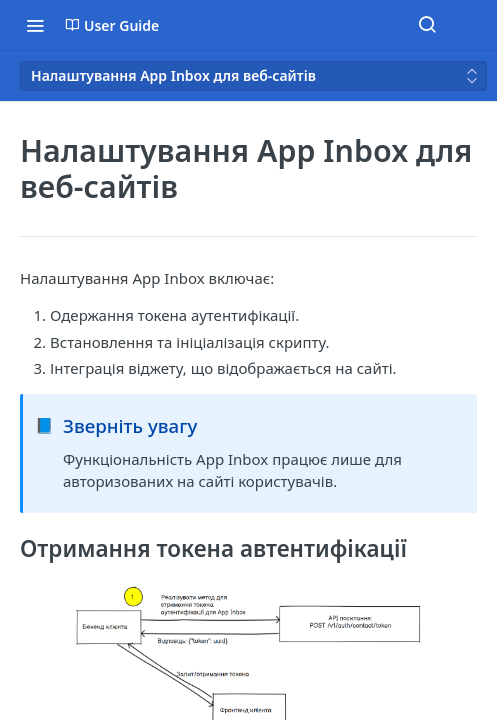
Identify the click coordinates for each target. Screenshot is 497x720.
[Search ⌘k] (427, 25)
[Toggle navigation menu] (35, 25)
